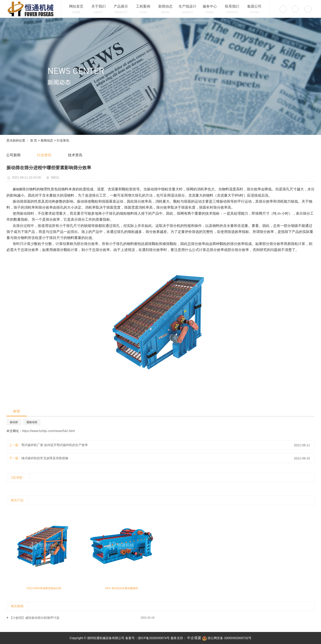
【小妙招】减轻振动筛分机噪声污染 (35, 618)
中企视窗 (194, 638)
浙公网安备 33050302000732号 (227, 638)
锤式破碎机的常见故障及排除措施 (45, 458)
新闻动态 (47, 140)
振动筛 (14, 422)
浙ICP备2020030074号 (154, 638)
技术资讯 (75, 155)
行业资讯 (63, 140)
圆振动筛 (32, 422)
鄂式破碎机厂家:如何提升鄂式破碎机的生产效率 (55, 445)
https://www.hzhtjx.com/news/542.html (48, 431)
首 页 (34, 140)
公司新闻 (13, 155)
